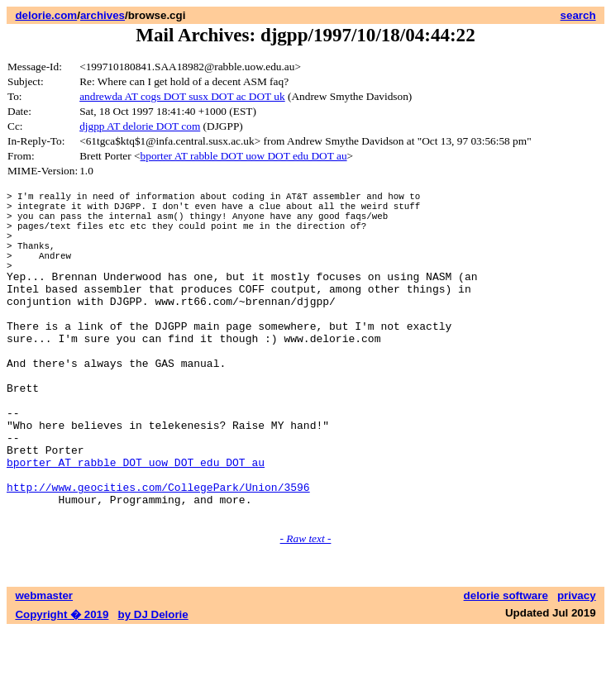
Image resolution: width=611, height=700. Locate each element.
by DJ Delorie (153, 684)
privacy (577, 665)
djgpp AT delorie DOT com (140, 126)
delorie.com (46, 15)
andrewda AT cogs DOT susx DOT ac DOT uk (182, 96)
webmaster (44, 665)
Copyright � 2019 (62, 684)
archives (103, 15)
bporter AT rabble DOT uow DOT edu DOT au (244, 156)
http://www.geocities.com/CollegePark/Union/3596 (158, 551)
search (578, 15)
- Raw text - (306, 608)
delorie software (506, 665)
